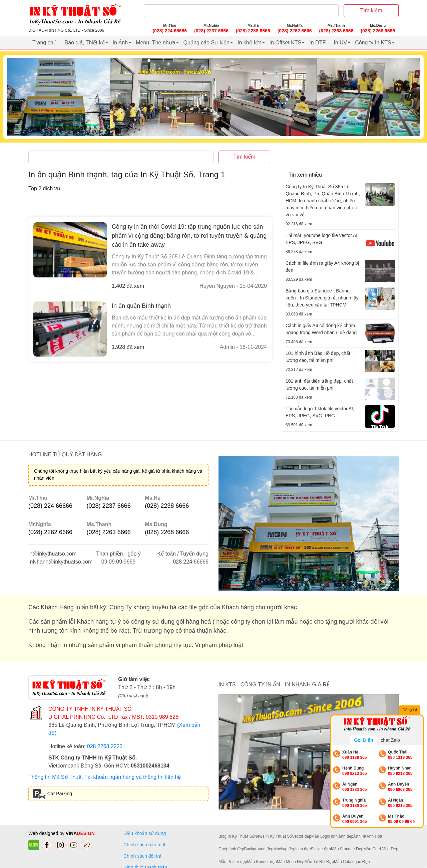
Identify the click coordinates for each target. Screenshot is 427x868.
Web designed (44, 833)
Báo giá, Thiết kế (85, 43)
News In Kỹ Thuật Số (273, 836)
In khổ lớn (250, 43)
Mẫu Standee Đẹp (347, 849)
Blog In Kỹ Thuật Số (236, 836)
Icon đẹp (303, 849)
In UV (340, 43)
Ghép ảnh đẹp (231, 849)
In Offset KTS (286, 43)
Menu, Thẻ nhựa (155, 43)
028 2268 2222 (105, 746)
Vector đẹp (302, 836)
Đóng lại (410, 710)
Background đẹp (259, 849)
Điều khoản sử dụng (145, 833)
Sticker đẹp (321, 849)
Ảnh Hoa (374, 836)
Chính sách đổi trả (144, 856)
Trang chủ (45, 43)
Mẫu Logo (320, 836)
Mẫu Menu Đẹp (291, 862)
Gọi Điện (363, 740)
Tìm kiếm (371, 11)
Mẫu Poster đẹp (233, 862)
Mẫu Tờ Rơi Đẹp (319, 862)
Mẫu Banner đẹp (262, 862)
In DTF (317, 43)
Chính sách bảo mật (144, 845)
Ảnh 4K (360, 836)
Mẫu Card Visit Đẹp (381, 849)
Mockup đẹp (284, 849)
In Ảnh (120, 43)
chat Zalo (390, 740)
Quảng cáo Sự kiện (206, 43)
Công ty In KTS (373, 43)
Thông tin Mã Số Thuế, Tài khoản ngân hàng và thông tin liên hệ (105, 777)
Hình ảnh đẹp (341, 836)
